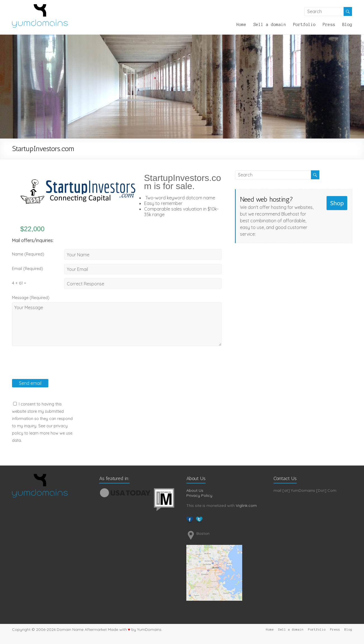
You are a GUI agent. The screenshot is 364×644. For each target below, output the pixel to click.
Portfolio (304, 25)
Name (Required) (28, 254)
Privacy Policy (199, 495)
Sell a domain (270, 25)
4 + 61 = (19, 283)
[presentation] (54, 368)
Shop (337, 203)
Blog (347, 25)
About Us (195, 490)
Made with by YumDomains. (135, 629)
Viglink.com (246, 505)
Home (241, 25)
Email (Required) (28, 269)
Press (329, 25)
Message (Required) (31, 298)
